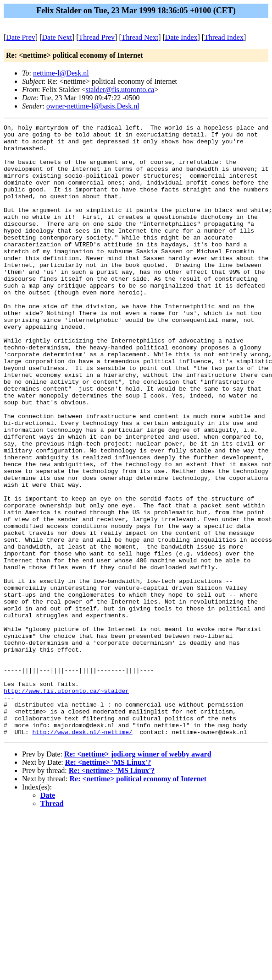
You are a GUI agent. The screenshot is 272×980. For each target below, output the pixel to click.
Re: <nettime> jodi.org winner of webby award (138, 876)
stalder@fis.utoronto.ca (120, 90)
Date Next (57, 37)
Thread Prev (97, 37)
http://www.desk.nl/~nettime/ (82, 854)
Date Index (181, 37)
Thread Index (224, 37)
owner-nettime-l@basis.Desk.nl (93, 106)
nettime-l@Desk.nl (61, 73)
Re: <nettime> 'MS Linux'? (108, 885)
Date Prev (21, 37)
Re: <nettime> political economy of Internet (138, 901)
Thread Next (140, 37)
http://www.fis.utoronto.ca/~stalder (66, 805)
